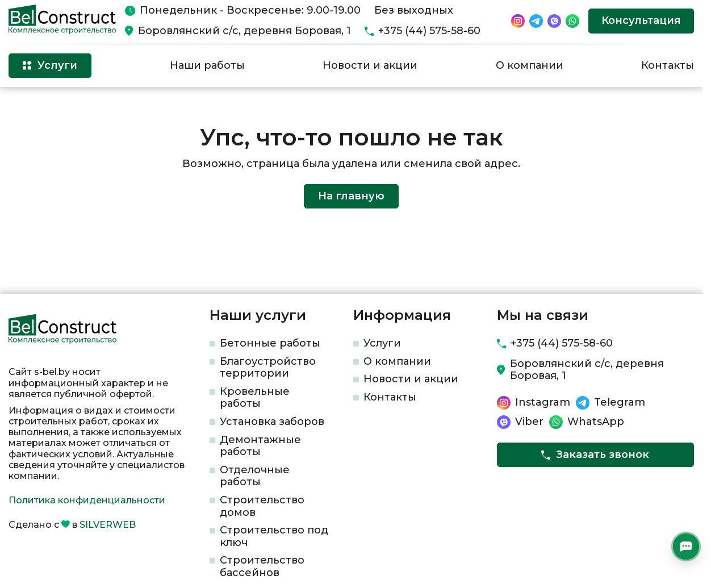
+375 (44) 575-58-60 (429, 31)
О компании (530, 65)
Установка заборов (272, 422)
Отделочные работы (255, 476)
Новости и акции (370, 65)
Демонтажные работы (260, 446)
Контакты (668, 65)
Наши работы (207, 65)
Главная (25, 105)
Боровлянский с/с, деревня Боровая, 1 (244, 31)
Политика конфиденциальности (87, 500)
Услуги (382, 343)
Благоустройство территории (268, 368)
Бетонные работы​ (270, 343)
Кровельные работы (255, 398)
